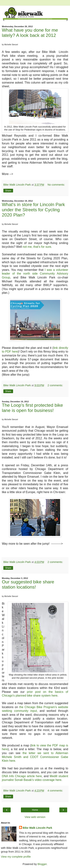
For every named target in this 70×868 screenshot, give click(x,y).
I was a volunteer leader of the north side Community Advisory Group (35, 274)
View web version (35, 817)
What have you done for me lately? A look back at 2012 (30, 33)
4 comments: (55, 791)
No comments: (56, 185)
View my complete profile (16, 857)
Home (35, 810)
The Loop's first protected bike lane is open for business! (32, 408)
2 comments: (55, 385)
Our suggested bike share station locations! (28, 584)
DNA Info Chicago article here (22, 776)
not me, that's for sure (37, 247)
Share (8, 191)
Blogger (42, 864)
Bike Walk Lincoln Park (38, 828)
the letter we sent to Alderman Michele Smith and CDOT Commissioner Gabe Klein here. (35, 757)
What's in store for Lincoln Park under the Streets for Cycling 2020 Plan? (33, 210)
